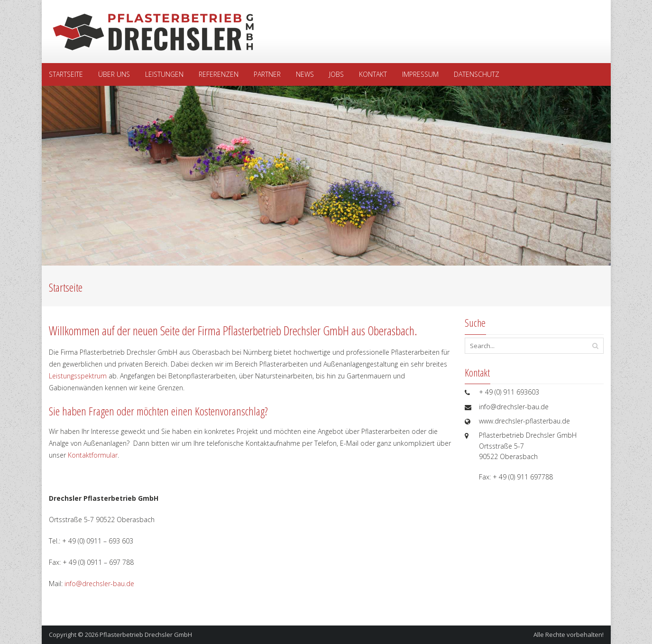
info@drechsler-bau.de (99, 584)
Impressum (420, 74)
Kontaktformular (93, 455)
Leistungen (164, 74)
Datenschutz (477, 74)
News (305, 74)
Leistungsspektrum (78, 376)
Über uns (114, 74)
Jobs (336, 74)
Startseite (66, 74)
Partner (267, 74)
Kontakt (373, 74)
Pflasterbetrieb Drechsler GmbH (146, 635)
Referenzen (219, 74)
